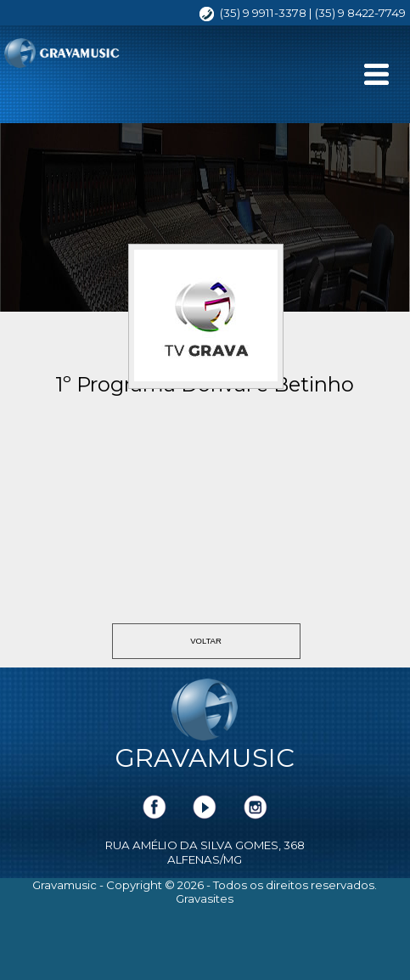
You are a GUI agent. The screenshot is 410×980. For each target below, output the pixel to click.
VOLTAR (206, 641)
